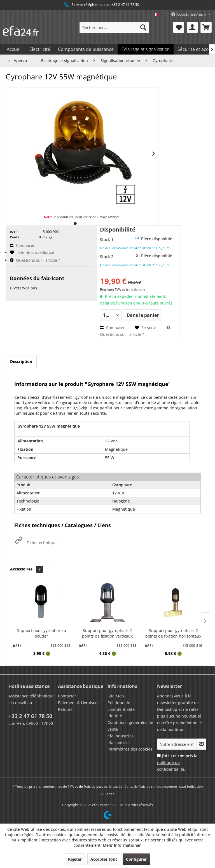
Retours (65, 709)
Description (21, 361)
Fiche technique (35, 543)
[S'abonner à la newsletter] (201, 744)
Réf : (13, 232)
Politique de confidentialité (121, 706)
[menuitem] (114, 27)
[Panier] (206, 27)
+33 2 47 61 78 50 (30, 716)
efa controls (119, 743)
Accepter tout (104, 859)
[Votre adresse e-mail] (177, 744)
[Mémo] (179, 27)
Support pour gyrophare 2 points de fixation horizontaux (173, 633)
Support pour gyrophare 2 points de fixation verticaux (107, 633)
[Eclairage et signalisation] (146, 49)
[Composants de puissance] (86, 49)
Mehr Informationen (122, 845)
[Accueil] (14, 49)
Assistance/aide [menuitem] (189, 14)
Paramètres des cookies (130, 749)
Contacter (67, 696)
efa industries (121, 736)
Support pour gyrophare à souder (42, 633)
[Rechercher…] (114, 27)
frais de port (136, 290)
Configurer (136, 859)
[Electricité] (40, 49)
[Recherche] (143, 27)
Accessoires (27, 569)
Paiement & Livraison (78, 703)
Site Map (116, 696)
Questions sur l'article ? (35, 260)
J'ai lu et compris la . (177, 762)
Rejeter (75, 859)
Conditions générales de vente (130, 726)
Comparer (22, 245)
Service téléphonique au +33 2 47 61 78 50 (101, 5)
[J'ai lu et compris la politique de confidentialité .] (159, 755)
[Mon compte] (192, 27)
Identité (115, 716)
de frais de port (91, 786)
